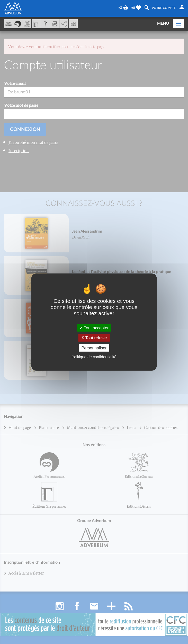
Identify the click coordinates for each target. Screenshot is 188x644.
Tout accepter (94, 328)
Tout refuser (94, 338)
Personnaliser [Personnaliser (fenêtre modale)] (94, 348)
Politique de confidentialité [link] (94, 357)
